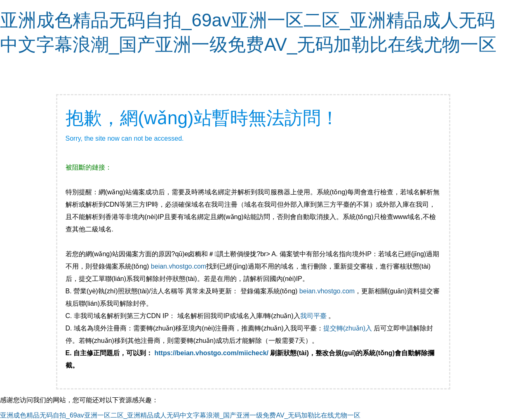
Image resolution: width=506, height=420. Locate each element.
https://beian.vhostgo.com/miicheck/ (212, 353)
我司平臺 (314, 316)
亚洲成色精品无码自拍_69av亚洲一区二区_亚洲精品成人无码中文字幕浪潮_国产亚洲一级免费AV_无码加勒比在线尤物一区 (180, 415)
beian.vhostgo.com (179, 266)
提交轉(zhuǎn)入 (348, 328)
